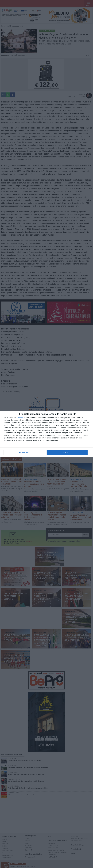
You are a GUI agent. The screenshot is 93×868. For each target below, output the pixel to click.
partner (20, 418)
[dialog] (46, 434)
